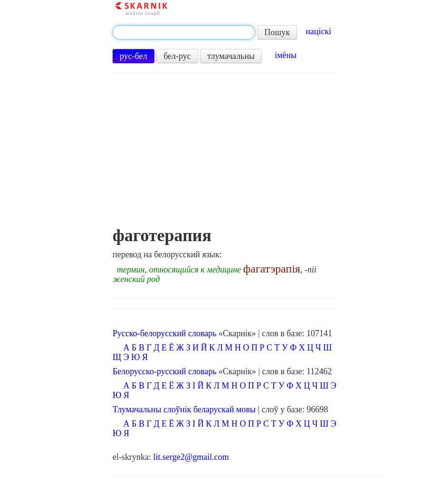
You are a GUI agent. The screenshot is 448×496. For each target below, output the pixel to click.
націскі (318, 31)
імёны (286, 55)
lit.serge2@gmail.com (191, 457)
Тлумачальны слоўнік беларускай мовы (184, 409)
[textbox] (184, 32)
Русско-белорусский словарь (164, 333)
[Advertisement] (225, 155)
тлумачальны (231, 56)
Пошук (277, 32)
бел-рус (177, 56)
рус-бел (133, 56)
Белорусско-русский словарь (165, 371)
